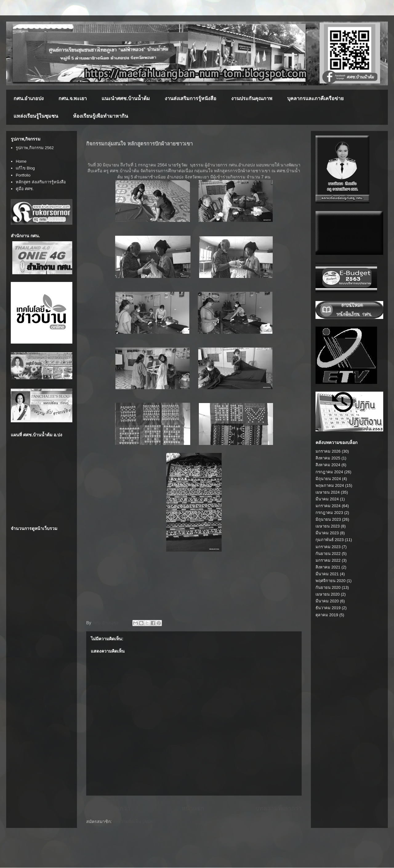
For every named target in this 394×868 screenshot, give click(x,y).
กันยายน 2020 (328, 587)
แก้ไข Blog (25, 168)
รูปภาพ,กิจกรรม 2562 (35, 148)
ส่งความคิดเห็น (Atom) (134, 821)
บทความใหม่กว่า (108, 808)
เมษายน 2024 (328, 492)
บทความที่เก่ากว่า (279, 808)
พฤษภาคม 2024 (330, 485)
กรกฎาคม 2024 (329, 472)
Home (21, 161)
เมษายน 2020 (328, 594)
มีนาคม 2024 (327, 499)
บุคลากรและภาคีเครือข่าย (315, 98)
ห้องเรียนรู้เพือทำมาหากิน (101, 116)
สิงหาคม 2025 (328, 458)
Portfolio (23, 175)
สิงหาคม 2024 (328, 465)
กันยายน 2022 (328, 554)
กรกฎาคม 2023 (329, 513)
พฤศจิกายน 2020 (331, 581)
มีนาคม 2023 (327, 533)
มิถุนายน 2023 (328, 519)
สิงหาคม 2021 (328, 567)
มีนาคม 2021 (327, 574)
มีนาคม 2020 (327, 601)
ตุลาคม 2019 (327, 615)
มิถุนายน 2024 (328, 479)
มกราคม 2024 (328, 506)
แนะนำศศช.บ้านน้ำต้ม (126, 98)
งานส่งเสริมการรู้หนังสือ (191, 98)
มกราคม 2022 (328, 560)
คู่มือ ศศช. (25, 189)
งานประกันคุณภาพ (252, 98)
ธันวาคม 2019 (328, 608)
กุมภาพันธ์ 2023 (330, 540)
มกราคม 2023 (328, 547)
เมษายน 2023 (328, 526)
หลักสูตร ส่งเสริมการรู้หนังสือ (41, 182)
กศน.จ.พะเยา (73, 98)
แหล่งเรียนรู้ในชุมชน (36, 116)
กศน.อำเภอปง (29, 98)
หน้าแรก (193, 808)
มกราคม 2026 (328, 451)
